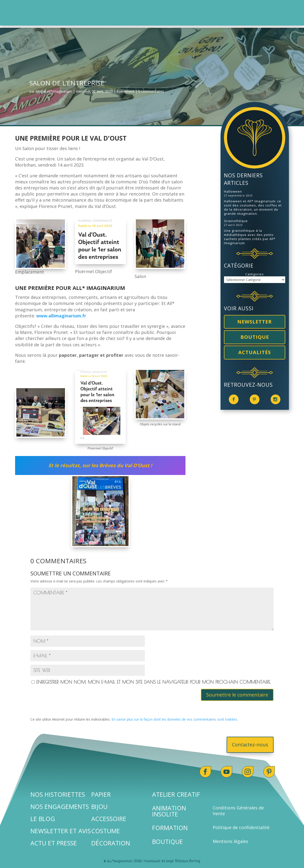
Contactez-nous (250, 742)
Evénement (125, 89)
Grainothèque (236, 219)
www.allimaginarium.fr (61, 313)
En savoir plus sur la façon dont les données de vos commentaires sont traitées (174, 717)
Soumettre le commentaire (237, 693)
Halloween (233, 189)
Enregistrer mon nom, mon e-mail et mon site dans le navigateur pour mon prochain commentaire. (154, 680)
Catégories (255, 272)
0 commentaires (151, 89)
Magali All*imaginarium (54, 89)
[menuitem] (90, 9)
